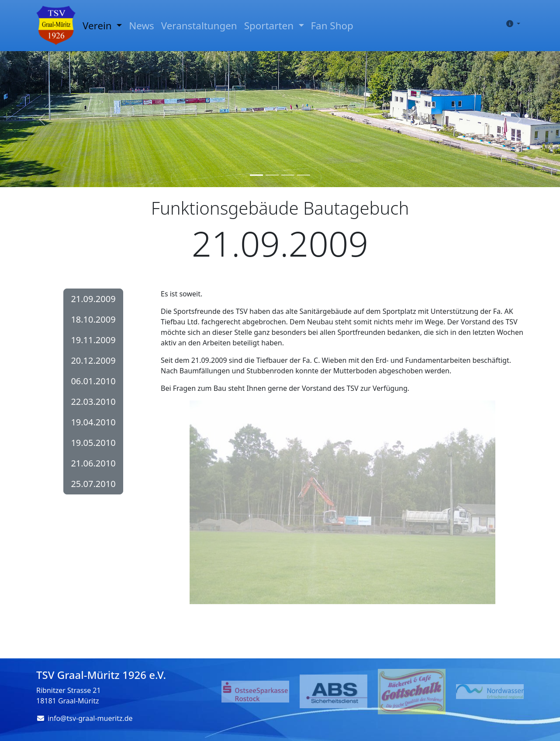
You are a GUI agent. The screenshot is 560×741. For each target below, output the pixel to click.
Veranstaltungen (199, 26)
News (142, 26)
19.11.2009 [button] (93, 340)
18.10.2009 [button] (93, 319)
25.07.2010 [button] (93, 484)
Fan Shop (332, 26)
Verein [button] (98, 26)
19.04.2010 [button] (93, 422)
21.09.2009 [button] (93, 299)
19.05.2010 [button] (93, 443)
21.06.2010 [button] (93, 463)
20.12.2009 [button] (93, 360)
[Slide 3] (288, 175)
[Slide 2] (272, 175)
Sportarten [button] (270, 26)
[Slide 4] (304, 175)
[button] (512, 24)
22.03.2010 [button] (93, 402)
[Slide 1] (256, 175)
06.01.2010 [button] (93, 381)
